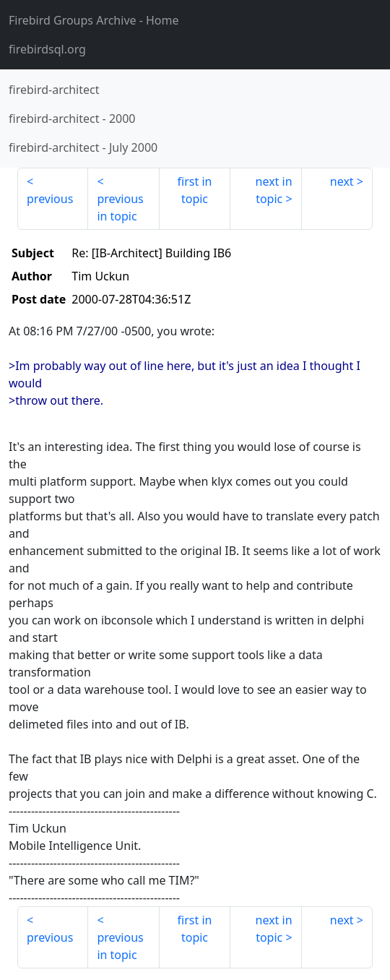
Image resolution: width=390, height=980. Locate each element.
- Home (94, 20)
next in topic (274, 190)
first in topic (195, 190)
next (342, 181)
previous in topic (120, 207)
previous (50, 199)
